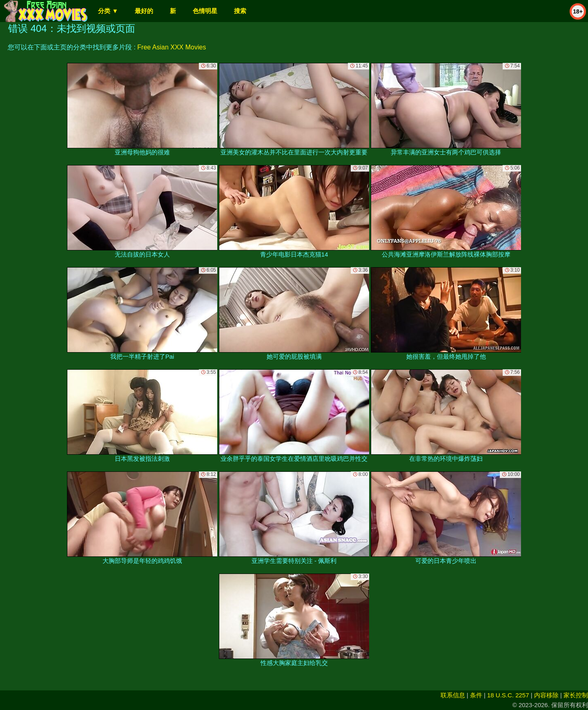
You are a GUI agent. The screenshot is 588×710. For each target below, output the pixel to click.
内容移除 (546, 695)
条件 (476, 695)
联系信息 (453, 695)
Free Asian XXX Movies (171, 47)
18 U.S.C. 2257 (508, 695)
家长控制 (576, 695)
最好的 (144, 11)
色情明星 (205, 11)
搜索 (240, 11)
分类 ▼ (108, 11)
